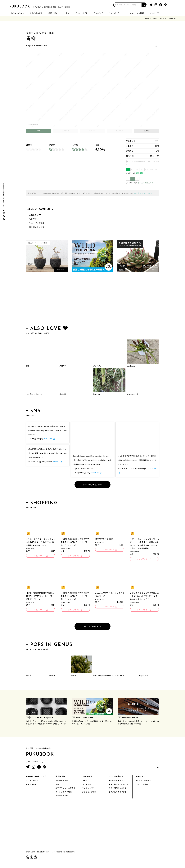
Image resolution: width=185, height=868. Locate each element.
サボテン (59, 785)
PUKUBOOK (23, 6)
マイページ (154, 13)
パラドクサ (97, 366)
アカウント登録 (142, 785)
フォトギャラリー (116, 13)
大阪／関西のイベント (118, 789)
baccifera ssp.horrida (34, 394)
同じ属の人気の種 (37, 227)
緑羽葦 (29, 676)
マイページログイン (143, 781)
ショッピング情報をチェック (92, 627)
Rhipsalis (163, 19)
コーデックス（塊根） (65, 793)
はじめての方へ (17, 13)
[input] (128, 5)
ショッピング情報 (137, 13)
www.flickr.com (34, 125)
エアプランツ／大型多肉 (65, 789)
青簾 (28, 366)
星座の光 (52, 676)
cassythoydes (143, 676)
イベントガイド (81, 13)
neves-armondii (133, 394)
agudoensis (131, 366)
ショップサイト (39, 556)
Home (147, 19)
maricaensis (120, 676)
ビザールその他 (62, 796)
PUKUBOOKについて (36, 777)
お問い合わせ (31, 785)
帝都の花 (74, 676)
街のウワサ (34, 219)
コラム (66, 13)
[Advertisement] (92, 299)
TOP (157, 761)
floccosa (96, 394)
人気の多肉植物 (36, 13)
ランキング (98, 13)
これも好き (35, 215)
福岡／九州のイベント (118, 793)
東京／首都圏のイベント (119, 785)
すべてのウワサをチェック (93, 485)
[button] (144, 5)
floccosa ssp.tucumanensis (103, 676)
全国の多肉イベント (117, 781)
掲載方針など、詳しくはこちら (144, 193)
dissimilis (63, 394)
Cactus (154, 19)
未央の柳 (63, 366)
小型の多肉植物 (62, 781)
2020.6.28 (95, 473)
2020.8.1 (56, 461)
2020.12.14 (48, 439)
